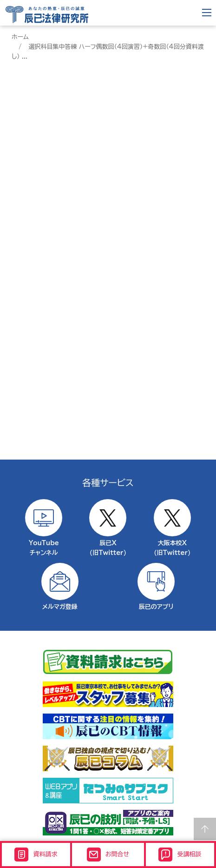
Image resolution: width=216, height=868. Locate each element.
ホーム (20, 37)
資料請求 (36, 855)
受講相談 (180, 855)
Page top (205, 829)
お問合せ (108, 855)
